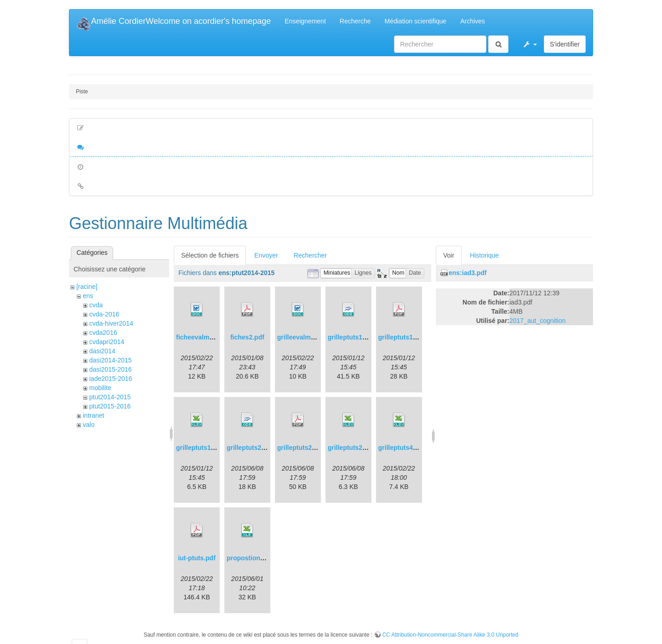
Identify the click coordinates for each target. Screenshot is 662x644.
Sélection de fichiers (210, 255)
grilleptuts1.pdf (402, 337)
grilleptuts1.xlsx (201, 448)
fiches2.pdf (247, 337)
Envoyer (266, 255)
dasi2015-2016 (111, 369)
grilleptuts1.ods (352, 337)
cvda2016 (103, 333)
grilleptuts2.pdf (300, 448)
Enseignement (305, 21)
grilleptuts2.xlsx (352, 448)
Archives (473, 21)
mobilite (100, 388)
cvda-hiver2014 (111, 323)
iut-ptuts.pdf (197, 558)
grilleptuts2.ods (251, 448)
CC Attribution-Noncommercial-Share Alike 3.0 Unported (450, 635)
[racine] (87, 287)
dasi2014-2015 (111, 360)
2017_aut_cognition (537, 321)
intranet (94, 415)
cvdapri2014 (107, 342)
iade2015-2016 (111, 379)
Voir (449, 255)
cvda (96, 305)
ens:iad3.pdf (468, 273)
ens (88, 296)
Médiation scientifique (416, 21)
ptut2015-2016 (110, 406)
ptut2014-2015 (110, 397)
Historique (484, 255)
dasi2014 (102, 351)
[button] (530, 44)
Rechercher (310, 255)
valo (89, 425)
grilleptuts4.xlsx (403, 448)
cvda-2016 (104, 314)
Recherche (355, 21)
